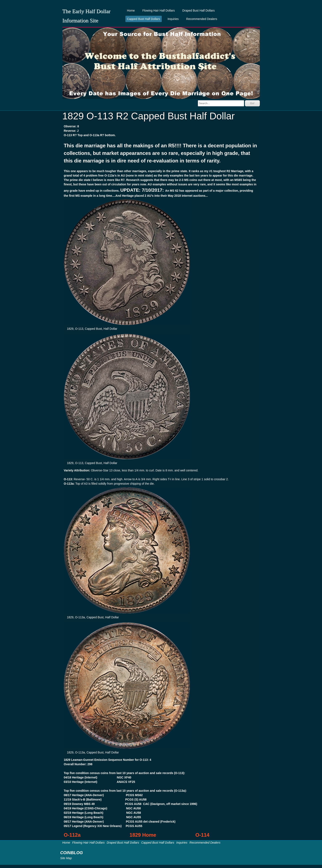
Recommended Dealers (202, 19)
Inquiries (173, 19)
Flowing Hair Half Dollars (159, 11)
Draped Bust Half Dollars (198, 11)
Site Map (66, 858)
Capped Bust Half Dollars (144, 19)
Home (131, 11)
